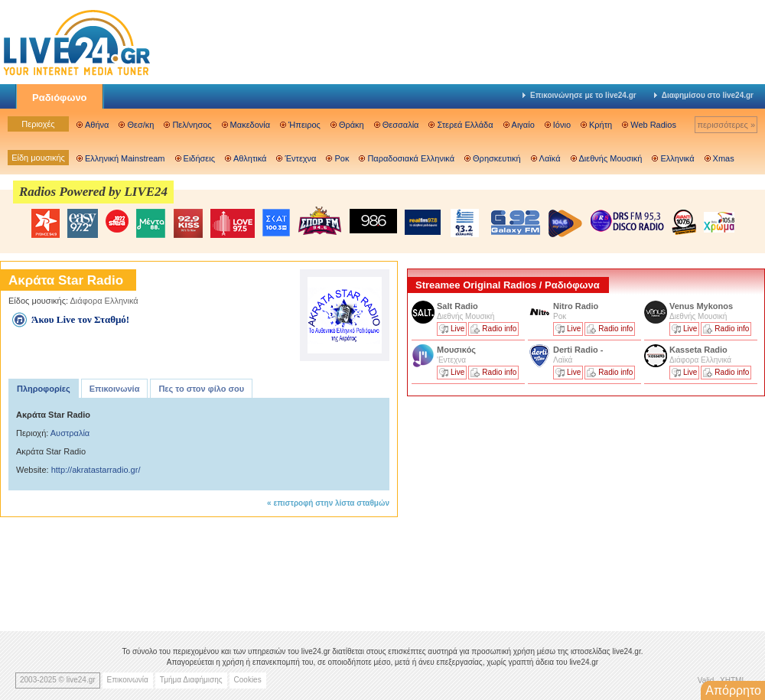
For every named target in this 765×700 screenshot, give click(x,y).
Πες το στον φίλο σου (201, 389)
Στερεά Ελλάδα (465, 125)
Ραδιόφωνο (60, 98)
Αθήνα (97, 125)
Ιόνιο (562, 125)
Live (457, 329)
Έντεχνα (300, 158)
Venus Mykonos (702, 306)
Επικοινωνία (115, 389)
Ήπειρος (304, 125)
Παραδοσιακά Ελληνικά (411, 158)
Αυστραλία (70, 433)
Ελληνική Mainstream (125, 158)
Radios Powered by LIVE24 (93, 192)
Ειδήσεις (199, 158)
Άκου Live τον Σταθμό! (80, 319)
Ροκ (342, 158)
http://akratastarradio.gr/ (96, 470)
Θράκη (352, 125)
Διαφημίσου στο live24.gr (704, 95)
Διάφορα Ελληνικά (104, 301)
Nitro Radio (576, 306)
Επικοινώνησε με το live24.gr (579, 95)
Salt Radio (459, 306)
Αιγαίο (523, 125)
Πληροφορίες (44, 389)
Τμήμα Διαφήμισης (191, 680)
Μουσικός (456, 350)
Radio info (499, 329)
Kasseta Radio (700, 350)
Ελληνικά (677, 158)
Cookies (248, 680)
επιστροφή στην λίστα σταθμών (331, 503)
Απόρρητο (733, 690)
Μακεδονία (250, 125)
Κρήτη (601, 125)
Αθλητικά (250, 158)
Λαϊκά (550, 158)
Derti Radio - (578, 350)
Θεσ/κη (140, 125)
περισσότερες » (726, 125)
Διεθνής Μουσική (611, 158)
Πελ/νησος (192, 125)
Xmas (724, 158)
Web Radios (653, 125)
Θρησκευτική (497, 158)
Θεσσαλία (401, 125)
